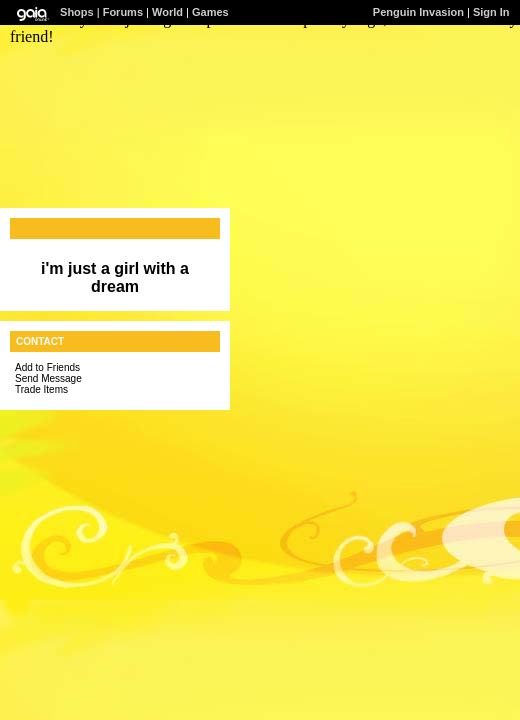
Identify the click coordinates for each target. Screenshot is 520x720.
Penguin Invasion (418, 12)
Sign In (491, 12)
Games (210, 12)
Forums (123, 12)
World (167, 12)
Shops (77, 12)
